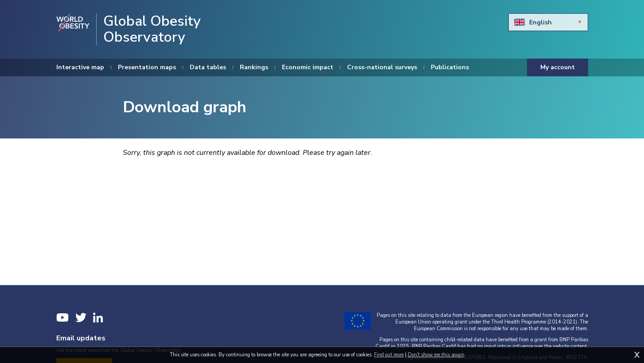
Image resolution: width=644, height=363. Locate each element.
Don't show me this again (436, 355)
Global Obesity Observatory (152, 29)
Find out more (389, 355)
